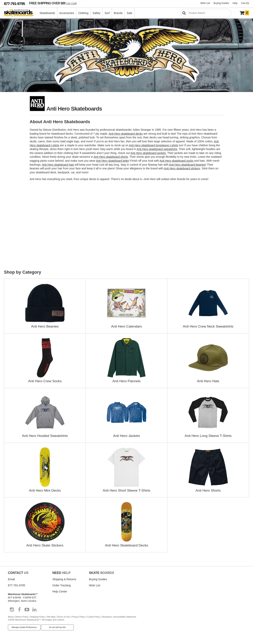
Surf (107, 13)
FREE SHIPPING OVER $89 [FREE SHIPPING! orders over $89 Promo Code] (53, 3)
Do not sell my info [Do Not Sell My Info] (58, 627)
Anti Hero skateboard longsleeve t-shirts (154, 145)
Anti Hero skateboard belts (112, 161)
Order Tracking (62, 585)
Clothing (84, 13)
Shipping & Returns (64, 579)
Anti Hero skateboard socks (176, 161)
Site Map (51, 617)
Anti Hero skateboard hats (58, 165)
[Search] (206, 13)
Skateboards (48, 13)
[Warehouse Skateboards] (21, 13)
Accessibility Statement (125, 617)
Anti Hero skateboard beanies (187, 165)
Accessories (67, 13)
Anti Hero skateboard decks (126, 134)
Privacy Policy (78, 617)
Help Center (60, 591)
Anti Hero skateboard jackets (148, 153)
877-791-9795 (14, 4)
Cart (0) (245, 3)
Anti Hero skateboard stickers (182, 168)
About (11, 617)
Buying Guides (221, 3)
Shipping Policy (37, 617)
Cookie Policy (94, 617)
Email (11, 579)
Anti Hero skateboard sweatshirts (157, 149)
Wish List (205, 3)
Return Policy (22, 617)
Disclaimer (107, 617)
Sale (130, 13)
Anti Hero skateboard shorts (111, 157)
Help (235, 3)
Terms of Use (64, 617)
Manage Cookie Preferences (24, 627)
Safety (97, 13)
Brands (118, 13)
